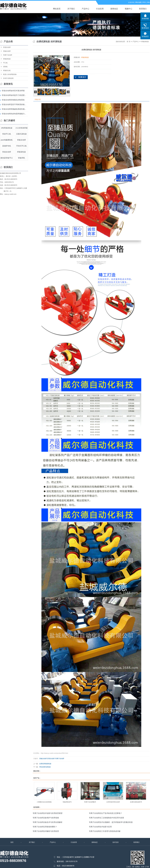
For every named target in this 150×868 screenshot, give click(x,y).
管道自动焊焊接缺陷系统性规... (14, 109)
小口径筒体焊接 (21, 128)
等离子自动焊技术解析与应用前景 (46, 831)
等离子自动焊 (8, 55)
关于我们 (71, 9)
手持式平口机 (21, 146)
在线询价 (81, 77)
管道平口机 (7, 134)
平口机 (5, 63)
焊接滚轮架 (7, 59)
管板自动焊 (7, 51)
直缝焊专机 (7, 146)
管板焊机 (21, 158)
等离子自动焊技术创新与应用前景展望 (48, 813)
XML (148, 2)
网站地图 (138, 2)
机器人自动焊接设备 (10, 74)
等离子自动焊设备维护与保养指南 (46, 818)
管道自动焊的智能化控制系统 (13, 100)
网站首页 (57, 9)
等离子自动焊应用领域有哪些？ (45, 827)
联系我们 (143, 9)
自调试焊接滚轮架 (45, 764)
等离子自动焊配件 (90, 802)
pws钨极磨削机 (7, 140)
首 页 (128, 42)
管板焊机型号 (67, 802)
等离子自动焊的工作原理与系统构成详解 (105, 831)
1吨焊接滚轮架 (7, 128)
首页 (12, 842)
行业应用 (100, 9)
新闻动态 (114, 9)
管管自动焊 (51, 759)
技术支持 (116, 842)
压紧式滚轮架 (21, 134)
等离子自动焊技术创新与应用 (100, 827)
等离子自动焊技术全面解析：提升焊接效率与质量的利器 (111, 822)
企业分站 (131, 2)
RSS (144, 2)
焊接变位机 (7, 71)
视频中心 (129, 9)
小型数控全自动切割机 (44, 802)
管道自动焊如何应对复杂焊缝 (13, 91)
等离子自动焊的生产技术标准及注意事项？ (106, 813)
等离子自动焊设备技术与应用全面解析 (48, 822)
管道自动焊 (7, 47)
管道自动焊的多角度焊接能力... (14, 114)
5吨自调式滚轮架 (45, 767)
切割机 (5, 67)
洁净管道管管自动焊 (113, 802)
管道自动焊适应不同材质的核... (14, 104)
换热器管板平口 (7, 158)
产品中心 (85, 9)
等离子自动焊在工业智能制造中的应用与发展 (106, 818)
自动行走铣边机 (8, 78)
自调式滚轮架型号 (136, 802)
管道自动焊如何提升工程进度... (14, 95)
